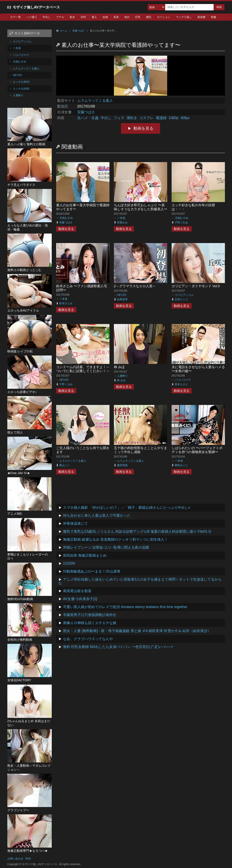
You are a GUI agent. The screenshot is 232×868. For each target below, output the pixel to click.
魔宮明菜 (122, 465)
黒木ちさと (181, 384)
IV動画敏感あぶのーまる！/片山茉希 (92, 571)
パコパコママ (183, 380)
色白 (127, 17)
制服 (214, 17)
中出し (47, 17)
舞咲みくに (181, 465)
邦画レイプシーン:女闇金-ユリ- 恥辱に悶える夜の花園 (106, 547)
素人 (94, 17)
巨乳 (138, 17)
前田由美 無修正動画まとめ (85, 555)
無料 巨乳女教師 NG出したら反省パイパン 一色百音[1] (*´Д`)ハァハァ (118, 647)
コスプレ (147, 118)
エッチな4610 (21, 82)
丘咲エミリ (181, 299)
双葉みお (122, 222)
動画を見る (143, 128)
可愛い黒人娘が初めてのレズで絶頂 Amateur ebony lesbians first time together (125, 607)
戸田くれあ (181, 222)
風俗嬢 (201, 17)
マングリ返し (184, 17)
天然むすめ (66, 218)
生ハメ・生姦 (88, 118)
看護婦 (161, 118)
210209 (69, 563)
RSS (28, 859)
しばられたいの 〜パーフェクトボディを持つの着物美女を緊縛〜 (197, 450)
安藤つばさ (78, 31)
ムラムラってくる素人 (95, 101)
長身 (116, 17)
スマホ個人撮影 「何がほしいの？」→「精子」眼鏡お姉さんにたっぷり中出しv (127, 508)
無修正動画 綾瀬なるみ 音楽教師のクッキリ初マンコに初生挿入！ (116, 539)
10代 (83, 17)
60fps (185, 118)
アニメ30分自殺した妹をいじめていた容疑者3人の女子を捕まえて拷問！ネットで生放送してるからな (140, 581)
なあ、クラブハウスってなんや (88, 639)
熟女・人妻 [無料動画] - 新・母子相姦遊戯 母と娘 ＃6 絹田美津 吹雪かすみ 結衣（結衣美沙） (137, 631)
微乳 (149, 17)
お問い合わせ (15, 859)
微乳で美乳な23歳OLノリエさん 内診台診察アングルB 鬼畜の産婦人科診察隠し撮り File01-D (137, 531)
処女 (72, 17)
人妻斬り (123, 376)
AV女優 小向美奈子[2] (80, 599)
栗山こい (65, 465)
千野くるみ (66, 384)
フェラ (119, 118)
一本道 (121, 218)
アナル (60, 17)
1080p (174, 118)
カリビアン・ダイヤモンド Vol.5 (196, 286)
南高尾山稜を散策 (77, 591)
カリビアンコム (184, 295)
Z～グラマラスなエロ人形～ (135, 286)
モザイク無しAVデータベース (36, 7)
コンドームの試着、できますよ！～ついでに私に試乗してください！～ (83, 369)
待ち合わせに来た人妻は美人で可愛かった (97, 515)
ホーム (63, 31)
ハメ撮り (32, 17)
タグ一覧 (16, 17)
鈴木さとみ (66, 303)
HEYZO (122, 295)
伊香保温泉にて (75, 523)
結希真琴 (122, 299)
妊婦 (105, 17)
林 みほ (119, 367)
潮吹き (132, 118)
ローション (164, 17)
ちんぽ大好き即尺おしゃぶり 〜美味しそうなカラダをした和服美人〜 (141, 207)
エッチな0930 (21, 89)
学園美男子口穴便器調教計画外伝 (90, 615)
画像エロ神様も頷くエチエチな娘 (90, 623)
